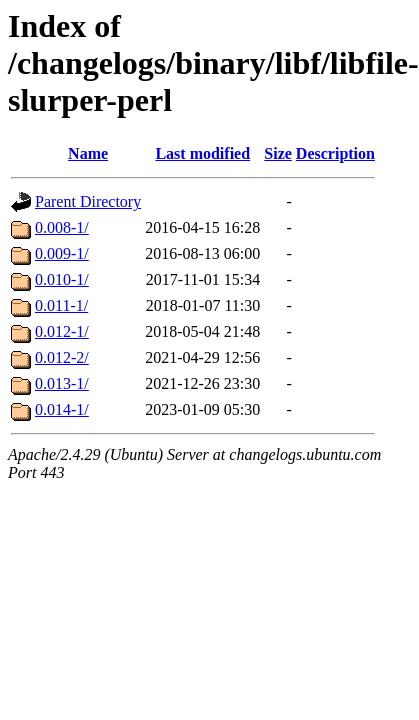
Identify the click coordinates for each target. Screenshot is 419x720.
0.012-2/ (62, 357)
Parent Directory (88, 201)
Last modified (202, 153)
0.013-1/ (62, 383)
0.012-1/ (62, 331)
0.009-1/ (62, 253)
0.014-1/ (62, 409)
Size (278, 153)
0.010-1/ (62, 279)
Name (88, 153)
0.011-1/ (61, 305)
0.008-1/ (62, 227)
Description (335, 153)
